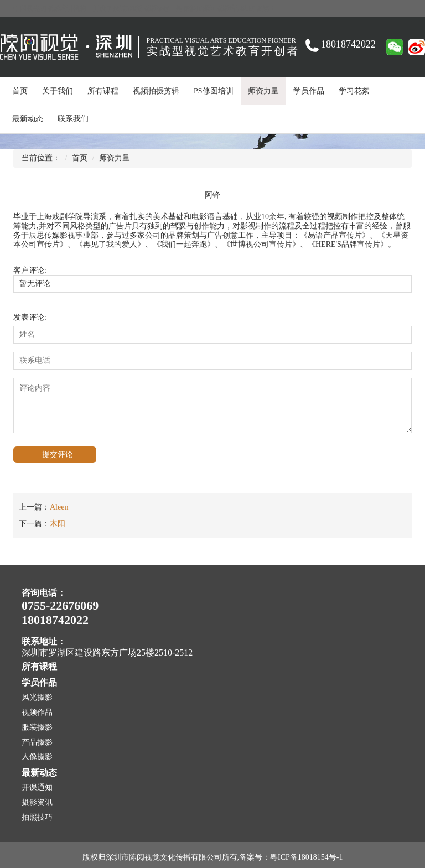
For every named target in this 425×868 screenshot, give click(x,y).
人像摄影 (37, 757)
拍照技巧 (37, 817)
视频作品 (37, 712)
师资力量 (263, 91)
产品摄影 (37, 742)
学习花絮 (354, 91)
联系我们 (73, 119)
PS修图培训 (214, 91)
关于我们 (58, 91)
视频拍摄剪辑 (156, 91)
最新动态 (28, 119)
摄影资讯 (37, 802)
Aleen (59, 507)
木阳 (58, 524)
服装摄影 (37, 727)
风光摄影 (37, 697)
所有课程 (103, 91)
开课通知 (37, 788)
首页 (20, 91)
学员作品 (309, 91)
